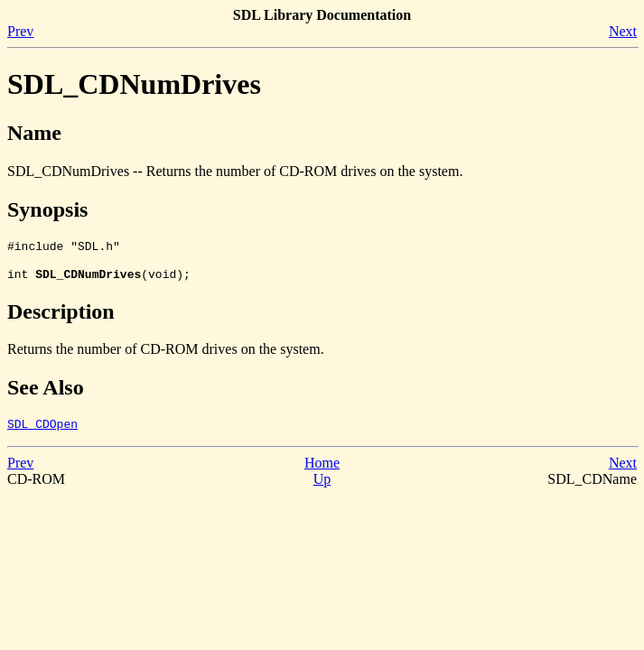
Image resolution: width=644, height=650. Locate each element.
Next (623, 31)
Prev (20, 31)
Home (322, 471)
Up (322, 487)
